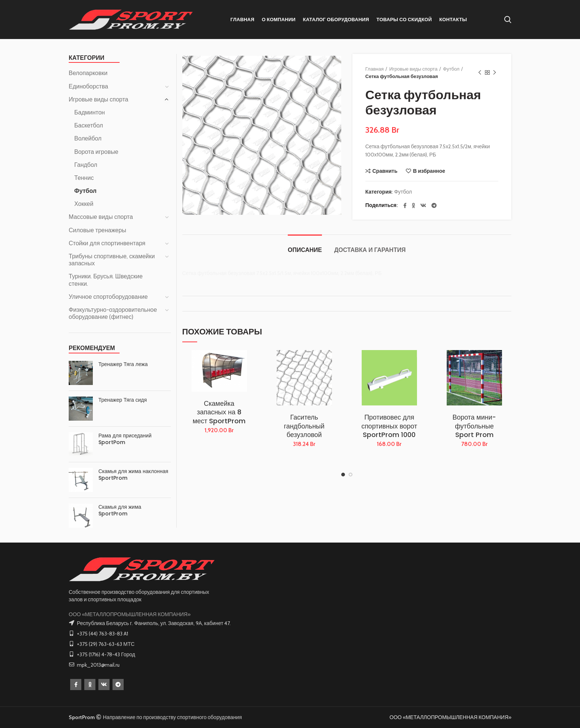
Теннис (84, 178)
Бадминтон (89, 112)
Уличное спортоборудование (108, 297)
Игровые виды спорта (413, 69)
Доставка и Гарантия (370, 250)
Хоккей (84, 204)
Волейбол (88, 138)
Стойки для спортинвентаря (107, 243)
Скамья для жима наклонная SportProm (133, 475)
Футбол (451, 69)
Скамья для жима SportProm (120, 510)
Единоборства (88, 86)
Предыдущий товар (480, 73)
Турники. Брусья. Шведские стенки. (106, 280)
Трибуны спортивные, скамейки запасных (112, 260)
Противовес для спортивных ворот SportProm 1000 (389, 426)
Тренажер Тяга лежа (123, 364)
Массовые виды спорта (101, 217)
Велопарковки (88, 73)
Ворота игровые (96, 152)
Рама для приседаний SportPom (125, 439)
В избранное (429, 171)
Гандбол (86, 165)
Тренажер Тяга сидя (123, 400)
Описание (305, 250)
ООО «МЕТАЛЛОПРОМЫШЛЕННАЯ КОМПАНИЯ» (130, 614)
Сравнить (385, 171)
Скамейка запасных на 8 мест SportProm (219, 412)
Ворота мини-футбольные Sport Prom (474, 426)
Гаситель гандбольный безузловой (304, 426)
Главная (374, 69)
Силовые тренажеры (97, 230)
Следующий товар (495, 73)
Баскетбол (89, 125)
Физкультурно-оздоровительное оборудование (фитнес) (113, 313)
